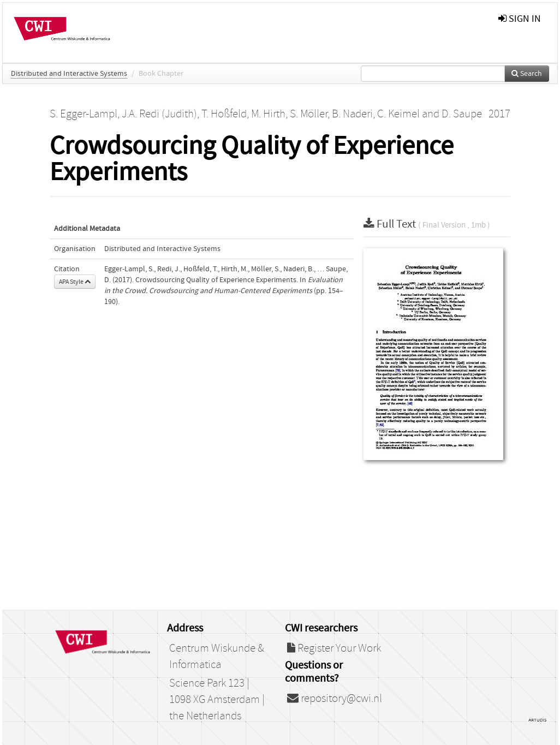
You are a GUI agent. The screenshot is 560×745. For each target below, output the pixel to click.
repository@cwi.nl (335, 699)
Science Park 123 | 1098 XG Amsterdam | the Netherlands (217, 700)
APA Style (75, 282)
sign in (520, 19)
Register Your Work (334, 648)
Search (527, 74)
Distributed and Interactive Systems (69, 74)
